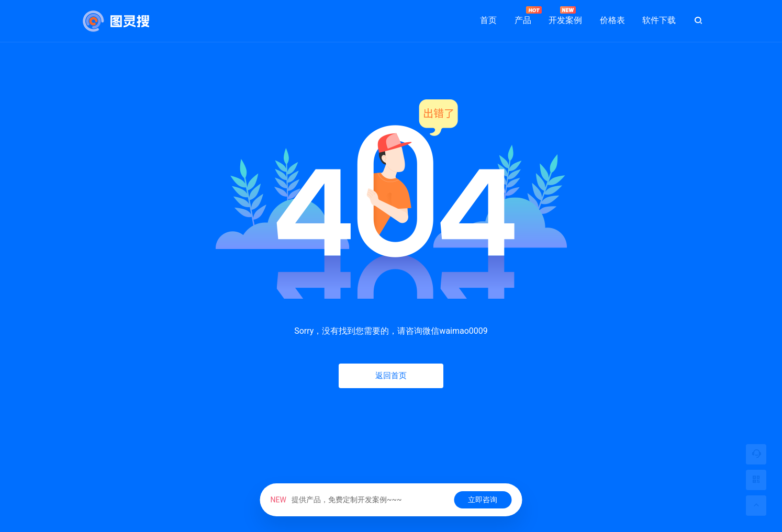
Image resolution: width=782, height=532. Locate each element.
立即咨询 (483, 500)
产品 (523, 16)
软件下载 (659, 20)
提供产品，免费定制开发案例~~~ (336, 500)
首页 (488, 20)
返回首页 (391, 376)
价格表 (612, 20)
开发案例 (565, 16)
